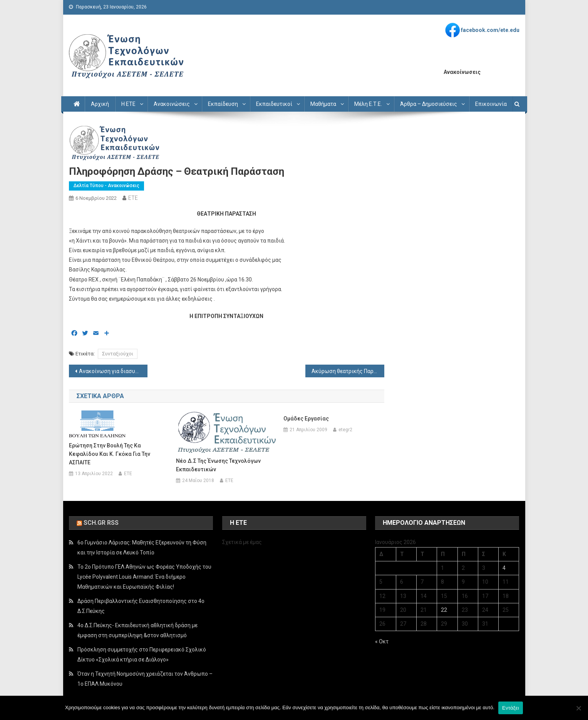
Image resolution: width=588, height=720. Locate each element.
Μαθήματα (323, 104)
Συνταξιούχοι (118, 354)
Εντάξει (511, 708)
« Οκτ (382, 641)
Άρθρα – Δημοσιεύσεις (429, 104)
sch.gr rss (101, 523)
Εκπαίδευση (223, 104)
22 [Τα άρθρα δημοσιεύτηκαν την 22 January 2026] (444, 610)
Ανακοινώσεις (172, 104)
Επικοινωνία (491, 104)
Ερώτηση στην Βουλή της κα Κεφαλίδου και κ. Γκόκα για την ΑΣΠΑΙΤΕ (110, 454)
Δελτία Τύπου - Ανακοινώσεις (106, 186)
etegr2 (345, 430)
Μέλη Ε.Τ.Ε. (368, 104)
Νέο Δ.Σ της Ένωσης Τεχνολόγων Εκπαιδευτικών (218, 465)
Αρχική (100, 104)
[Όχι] (578, 708)
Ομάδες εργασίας (306, 419)
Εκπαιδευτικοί (274, 104)
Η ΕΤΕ (128, 104)
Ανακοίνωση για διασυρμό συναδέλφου (113, 371)
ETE (133, 198)
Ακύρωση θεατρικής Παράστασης (348, 371)
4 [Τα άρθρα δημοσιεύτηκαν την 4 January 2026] (504, 568)
